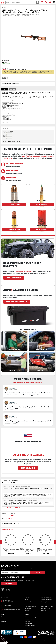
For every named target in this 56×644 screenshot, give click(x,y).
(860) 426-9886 (46, 2)
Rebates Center (45, 604)
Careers (27, 611)
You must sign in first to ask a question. (13, 507)
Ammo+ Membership (47, 600)
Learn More (9, 584)
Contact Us (28, 602)
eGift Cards (4, 621)
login (4, 69)
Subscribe (37, 572)
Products (42, 2)
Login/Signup (50, 2)
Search (38, 2)
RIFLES (11, 518)
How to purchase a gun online (33, 617)
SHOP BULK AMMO (28, 468)
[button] (5, 639)
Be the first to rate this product (23, 14)
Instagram (2, 589)
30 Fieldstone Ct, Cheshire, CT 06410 (8, 601)
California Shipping (30, 626)
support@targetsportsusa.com (12, 610)
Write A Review (35, 14)
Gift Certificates (46, 608)
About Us (28, 604)
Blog (27, 600)
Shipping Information (47, 606)
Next (55, 542)
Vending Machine (46, 602)
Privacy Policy (29, 608)
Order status (4, 617)
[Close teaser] (11, 642)
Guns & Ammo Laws (30, 619)
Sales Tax (44, 611)
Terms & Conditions (31, 606)
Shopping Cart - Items (54, 2)
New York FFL (29, 623)
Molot (12, 516)
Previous (1, 542)
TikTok (10, 589)
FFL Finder (28, 621)
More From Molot (9, 530)
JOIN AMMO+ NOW (14, 278)
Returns (3, 619)
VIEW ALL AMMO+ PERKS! (17, 302)
